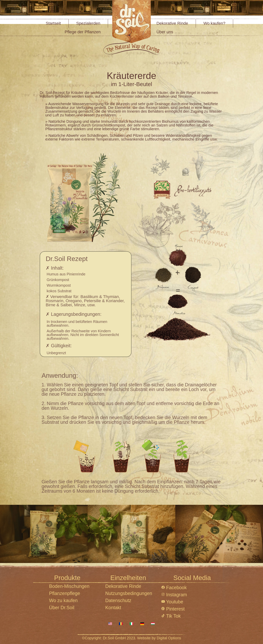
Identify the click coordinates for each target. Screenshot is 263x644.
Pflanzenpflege (65, 593)
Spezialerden (88, 23)
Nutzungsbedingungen (129, 593)
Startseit (53, 23)
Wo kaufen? (214, 23)
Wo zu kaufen (63, 600)
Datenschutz (118, 600)
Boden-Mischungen (69, 586)
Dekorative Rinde (172, 23)
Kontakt (113, 608)
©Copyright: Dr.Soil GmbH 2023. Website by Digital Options (131, 638)
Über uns (165, 32)
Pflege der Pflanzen (83, 32)
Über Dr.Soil (62, 608)
